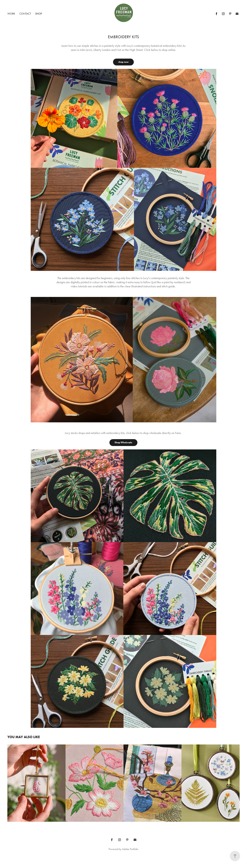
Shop (39, 14)
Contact (25, 14)
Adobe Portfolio (130, 849)
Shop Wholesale (123, 442)
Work (11, 14)
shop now (123, 62)
